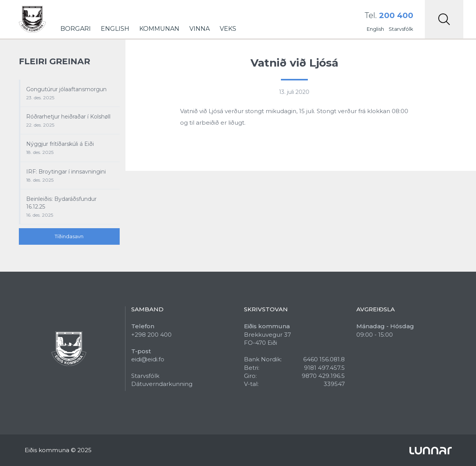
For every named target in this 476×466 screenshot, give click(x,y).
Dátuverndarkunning (162, 384)
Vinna (200, 29)
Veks (228, 29)
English (115, 29)
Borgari (76, 29)
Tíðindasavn (69, 236)
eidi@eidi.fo (148, 359)
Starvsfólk (401, 29)
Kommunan (159, 29)
